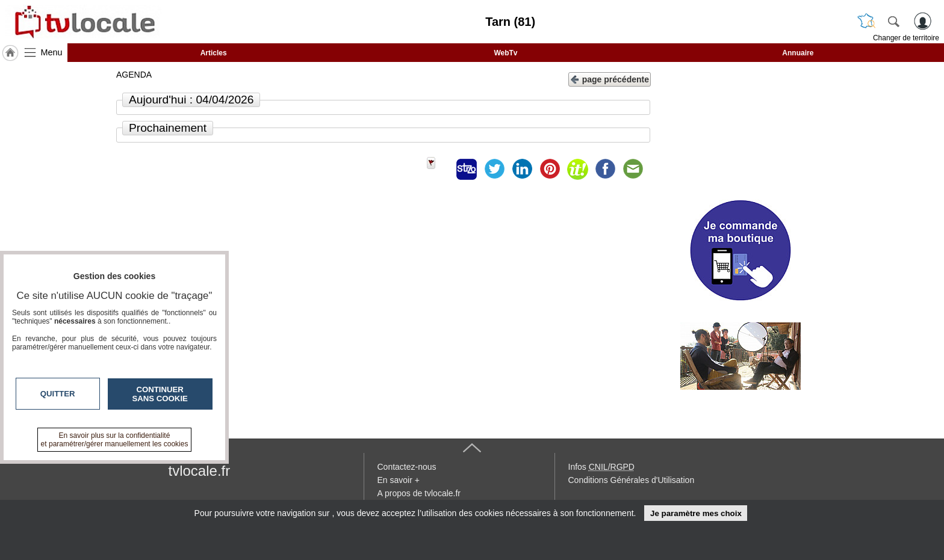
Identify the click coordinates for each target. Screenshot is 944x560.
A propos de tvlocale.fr (419, 493)
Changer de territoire (906, 38)
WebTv (505, 53)
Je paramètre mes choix (696, 513)
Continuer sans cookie (160, 394)
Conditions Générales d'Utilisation (632, 480)
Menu (52, 52)
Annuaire (798, 53)
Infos (601, 467)
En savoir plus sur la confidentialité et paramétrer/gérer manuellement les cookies (115, 440)
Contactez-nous (407, 467)
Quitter (58, 394)
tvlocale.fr (200, 471)
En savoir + (399, 480)
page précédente (610, 78)
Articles (214, 53)
